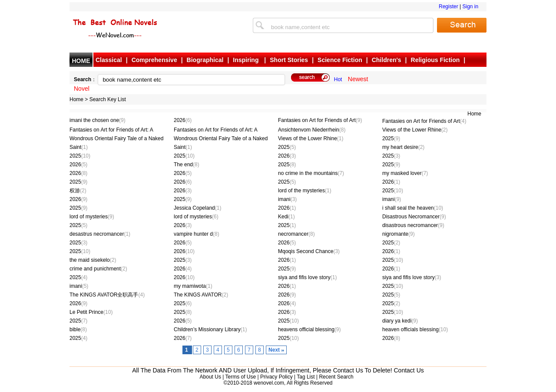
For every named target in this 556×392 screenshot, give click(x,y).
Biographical (205, 60)
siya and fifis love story (307, 277)
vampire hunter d (197, 234)
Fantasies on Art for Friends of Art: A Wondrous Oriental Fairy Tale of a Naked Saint (116, 138)
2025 (391, 138)
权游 (78, 191)
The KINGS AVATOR (201, 295)
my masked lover (405, 173)
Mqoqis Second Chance (309, 251)
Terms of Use (240, 377)
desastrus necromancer (100, 234)
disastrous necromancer (413, 225)
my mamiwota (193, 286)
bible (78, 329)
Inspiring (247, 60)
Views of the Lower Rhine (415, 130)
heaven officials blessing (415, 329)
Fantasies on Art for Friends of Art (320, 120)
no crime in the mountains (311, 173)
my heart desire (403, 147)
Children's (387, 60)
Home (76, 99)
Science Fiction (340, 60)
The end (187, 165)
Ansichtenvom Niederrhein (312, 130)
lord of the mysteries (305, 191)
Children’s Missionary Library (210, 329)
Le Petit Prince (91, 312)
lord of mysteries (92, 217)
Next (274, 350)
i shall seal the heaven (413, 208)
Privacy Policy (276, 377)
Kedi (286, 217)
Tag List (306, 377)
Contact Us (409, 370)
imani (287, 199)
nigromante (399, 234)
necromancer (296, 234)
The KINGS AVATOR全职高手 (107, 295)
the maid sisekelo (93, 260)
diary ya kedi (400, 321)
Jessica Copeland (197, 208)
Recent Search (336, 377)
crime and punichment (98, 269)
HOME (81, 61)
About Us (210, 377)
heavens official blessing (309, 329)
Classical (109, 60)
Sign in (470, 7)
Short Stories (289, 60)
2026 (183, 120)
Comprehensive (154, 60)
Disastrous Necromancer (414, 217)
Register (448, 7)
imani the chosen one (98, 120)
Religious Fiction (435, 60)
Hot (338, 79)
